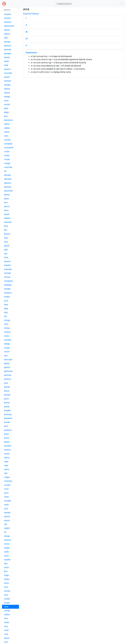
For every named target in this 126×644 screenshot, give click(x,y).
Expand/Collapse (31, 14)
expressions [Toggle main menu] (65, 4)
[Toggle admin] (122, 4)
